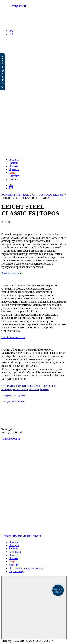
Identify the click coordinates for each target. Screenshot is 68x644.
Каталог (14, 179)
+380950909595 (11, 439)
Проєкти (14, 169)
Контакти (15, 176)
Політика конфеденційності (26, 568)
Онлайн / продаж (12, 536)
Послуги (14, 545)
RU (11, 34)
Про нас (14, 542)
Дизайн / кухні (32, 536)
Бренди (13, 163)
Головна (14, 160)
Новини (14, 166)
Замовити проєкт (12, 273)
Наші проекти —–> (13, 337)
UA (11, 31)
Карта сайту (16, 571)
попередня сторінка (14, 395)
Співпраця (15, 552)
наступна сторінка (13, 401)
